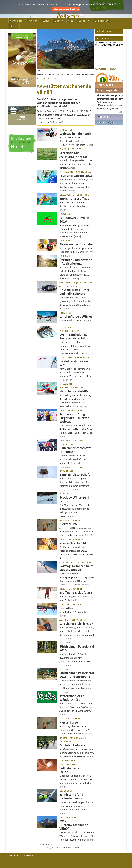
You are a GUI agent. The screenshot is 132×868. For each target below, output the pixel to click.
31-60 (58, 848)
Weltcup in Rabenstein (76, 134)
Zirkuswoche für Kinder (76, 244)
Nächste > (82, 848)
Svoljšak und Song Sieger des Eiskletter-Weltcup (75, 418)
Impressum (28, 855)
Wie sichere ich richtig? (76, 624)
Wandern (84, 21)
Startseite (13, 855)
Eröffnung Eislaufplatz (76, 593)
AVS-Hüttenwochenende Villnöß (74, 825)
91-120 (68, 848)
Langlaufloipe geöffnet (76, 317)
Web (71, 21)
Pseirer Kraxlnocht (73, 543)
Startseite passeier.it (19, 16)
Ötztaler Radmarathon (76, 745)
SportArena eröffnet (74, 199)
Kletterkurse (69, 524)
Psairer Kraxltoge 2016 (76, 176)
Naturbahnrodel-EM (74, 391)
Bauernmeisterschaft (75, 475)
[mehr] (89, 145)
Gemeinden (16, 21)
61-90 (63, 848)
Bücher (59, 21)
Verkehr (33, 21)
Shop (13, 26)
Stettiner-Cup (70, 153)
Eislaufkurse (68, 608)
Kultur (46, 21)
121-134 (75, 848)
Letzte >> (89, 848)
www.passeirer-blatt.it (106, 69)
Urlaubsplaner (103, 21)
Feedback (37, 16)
